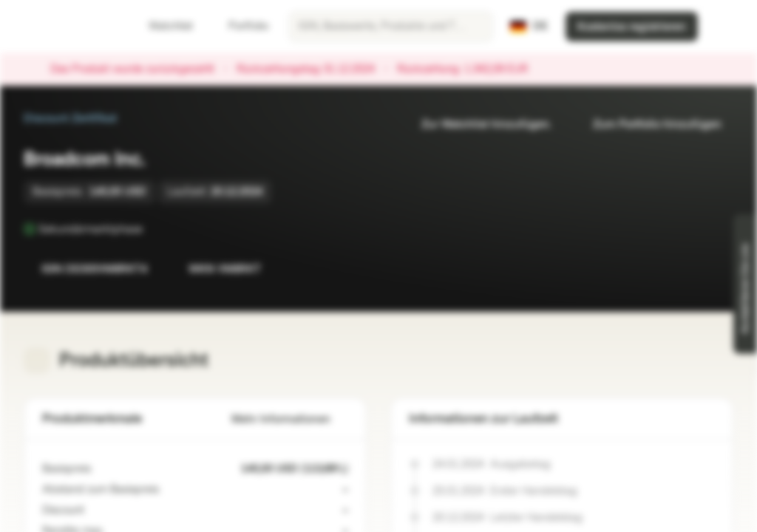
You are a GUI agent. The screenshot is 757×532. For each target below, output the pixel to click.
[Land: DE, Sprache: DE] (529, 27)
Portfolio (240, 26)
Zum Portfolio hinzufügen (648, 125)
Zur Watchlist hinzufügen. (478, 125)
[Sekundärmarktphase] (153, 229)
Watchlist (162, 26)
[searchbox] (391, 27)
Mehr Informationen (290, 419)
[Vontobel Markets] (64, 27)
